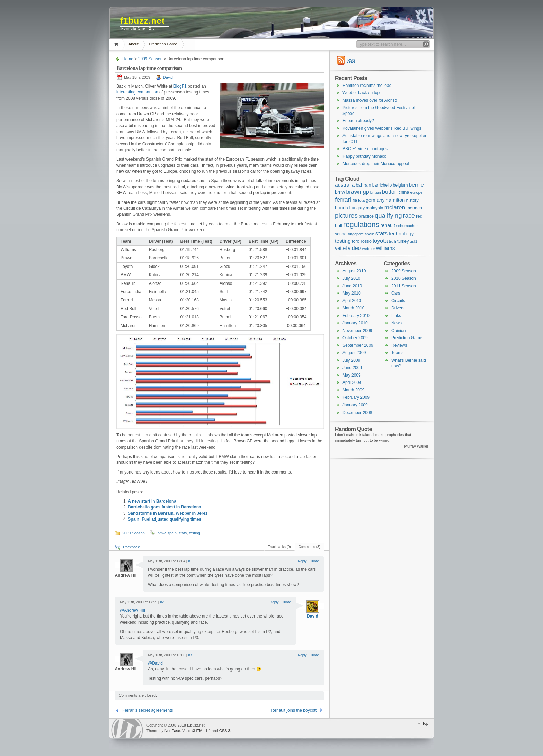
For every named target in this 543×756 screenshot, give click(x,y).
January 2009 (355, 405)
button (390, 192)
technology (401, 233)
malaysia (375, 208)
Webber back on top (361, 93)
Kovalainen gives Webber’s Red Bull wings (382, 128)
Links (396, 316)
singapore (355, 234)
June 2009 (352, 368)
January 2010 (355, 323)
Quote (314, 561)
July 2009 (351, 360)
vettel (341, 248)
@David (155, 663)
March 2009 (353, 390)
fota (361, 200)
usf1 (413, 241)
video (354, 248)
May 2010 (352, 293)
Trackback (131, 547)
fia (355, 200)
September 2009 (358, 345)
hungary (357, 208)
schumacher (407, 226)
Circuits (398, 301)
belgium (400, 185)
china (404, 192)
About (133, 44)
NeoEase (172, 731)
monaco (414, 208)
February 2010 (356, 316)
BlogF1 (180, 86)
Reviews (399, 345)
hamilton (395, 200)
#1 (190, 561)
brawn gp (357, 192)
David (168, 77)
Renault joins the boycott (294, 710)
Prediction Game (163, 44)
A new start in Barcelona (152, 501)
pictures (346, 215)
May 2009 (352, 375)
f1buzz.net (143, 21)
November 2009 (357, 331)
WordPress (127, 728)
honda (342, 208)
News (397, 323)
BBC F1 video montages (365, 149)
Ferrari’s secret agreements (148, 710)
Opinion (398, 331)
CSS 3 (225, 731)
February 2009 (356, 397)
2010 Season (404, 278)
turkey (403, 241)
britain (376, 192)
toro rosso (362, 241)
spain (172, 533)
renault (388, 225)
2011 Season (404, 286)
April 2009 (352, 382)
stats (183, 533)
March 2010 (353, 308)
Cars (396, 293)
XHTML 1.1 (201, 731)
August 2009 (354, 353)
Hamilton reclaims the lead (367, 85)
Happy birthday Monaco (364, 156)
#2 (162, 602)
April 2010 (352, 301)
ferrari (343, 200)
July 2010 (351, 278)
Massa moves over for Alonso (370, 100)
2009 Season (150, 59)
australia (345, 185)
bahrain (363, 185)
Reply (302, 561)
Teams (397, 353)
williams (385, 248)
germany (375, 200)
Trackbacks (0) (279, 547)
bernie (416, 185)
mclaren (395, 208)
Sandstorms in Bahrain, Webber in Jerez (168, 513)
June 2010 (352, 286)
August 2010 (354, 271)
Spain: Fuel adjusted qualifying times (164, 519)
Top (425, 723)
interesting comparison (137, 92)
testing (194, 533)
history (412, 200)
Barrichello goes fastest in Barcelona (164, 507)
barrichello (382, 185)
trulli (393, 241)
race (409, 216)
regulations (361, 225)
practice (366, 216)
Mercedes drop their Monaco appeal (376, 164)
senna (341, 234)
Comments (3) (309, 547)
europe (417, 192)
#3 (190, 655)
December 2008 (357, 413)
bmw (162, 533)
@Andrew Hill (132, 610)
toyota (380, 241)
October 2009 (355, 338)
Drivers (398, 308)
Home (117, 44)
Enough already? (358, 121)
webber (368, 249)
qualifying (388, 215)
